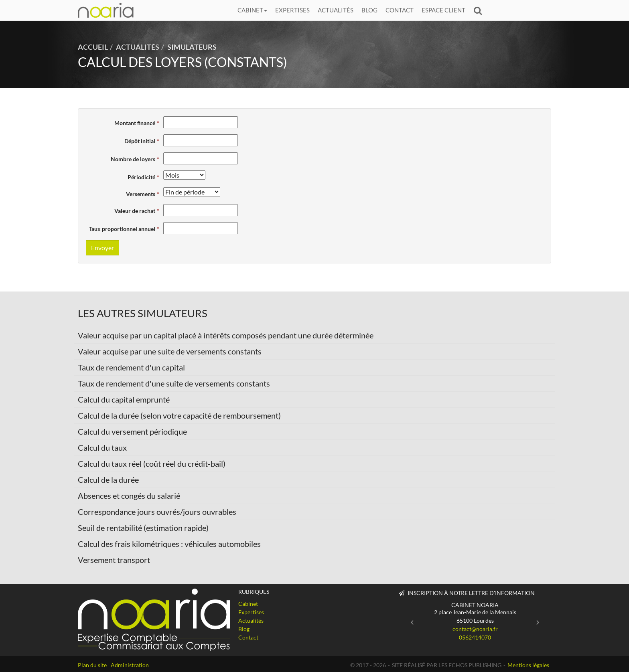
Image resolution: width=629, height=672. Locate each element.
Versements (141, 194)
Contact (400, 10)
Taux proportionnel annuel (122, 229)
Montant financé (135, 123)
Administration (130, 665)
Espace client (443, 10)
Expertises (292, 10)
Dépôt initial (140, 141)
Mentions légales (528, 665)
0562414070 (475, 637)
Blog (369, 10)
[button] (410, 619)
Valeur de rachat (135, 211)
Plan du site (92, 665)
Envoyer (102, 248)
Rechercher (480, 10)
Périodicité (141, 177)
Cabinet (252, 10)
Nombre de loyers (133, 159)
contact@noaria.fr (475, 629)
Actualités (336, 10)
